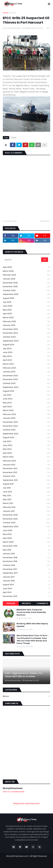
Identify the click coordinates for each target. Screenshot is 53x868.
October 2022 (26, 430)
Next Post (45, 221)
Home (6, 13)
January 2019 (26, 554)
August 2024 (26, 345)
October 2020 (26, 523)
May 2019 (26, 550)
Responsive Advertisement (27, 803)
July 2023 (26, 395)
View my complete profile (14, 792)
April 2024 (26, 360)
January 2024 (26, 372)
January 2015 (26, 581)
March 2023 (26, 411)
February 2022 (26, 461)
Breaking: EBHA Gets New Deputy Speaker (32, 625)
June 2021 (26, 492)
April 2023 (26, 407)
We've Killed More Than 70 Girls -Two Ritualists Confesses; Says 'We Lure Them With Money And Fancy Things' (33, 639)
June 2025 (26, 306)
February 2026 (26, 275)
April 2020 (26, 538)
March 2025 (26, 318)
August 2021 (26, 484)
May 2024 (26, 356)
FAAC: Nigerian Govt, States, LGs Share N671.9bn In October (24, 675)
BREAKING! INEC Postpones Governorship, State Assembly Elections (31, 612)
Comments (42, 603)
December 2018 (26, 558)
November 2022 (26, 426)
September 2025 (26, 294)
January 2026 (26, 279)
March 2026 (26, 271)
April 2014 (26, 592)
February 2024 (26, 368)
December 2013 (26, 596)
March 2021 (26, 503)
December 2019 (26, 546)
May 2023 (26, 403)
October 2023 (26, 383)
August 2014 (26, 585)
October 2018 (26, 565)
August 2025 (26, 298)
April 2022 (26, 453)
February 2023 (26, 414)
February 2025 (26, 322)
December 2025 (26, 283)
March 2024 (26, 364)
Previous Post (10, 221)
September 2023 (26, 387)
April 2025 (26, 314)
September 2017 (26, 573)
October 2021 (26, 476)
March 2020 (26, 542)
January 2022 (26, 465)
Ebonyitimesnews (13, 788)
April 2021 (26, 500)
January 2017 (26, 577)
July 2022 (26, 442)
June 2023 (26, 399)
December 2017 (26, 569)
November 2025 (26, 287)
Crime (13, 13)
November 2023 (26, 380)
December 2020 (26, 515)
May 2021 (26, 496)
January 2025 (26, 325)
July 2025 (26, 302)
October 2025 (26, 291)
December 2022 (26, 422)
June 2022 (26, 445)
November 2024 (26, 333)
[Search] (22, 260)
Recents (26, 603)
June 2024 (26, 352)
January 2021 (26, 511)
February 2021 (26, 507)
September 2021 (26, 480)
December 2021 (26, 469)
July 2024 (26, 349)
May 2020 (26, 534)
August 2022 (26, 438)
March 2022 (26, 457)
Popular (11, 603)
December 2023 (26, 376)
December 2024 (26, 329)
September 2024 (26, 341)
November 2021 (26, 473)
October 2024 (26, 337)
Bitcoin (26, 696)
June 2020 (26, 531)
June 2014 (26, 589)
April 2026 (26, 267)
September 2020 (26, 527)
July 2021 (26, 488)
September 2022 (26, 434)
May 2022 (26, 449)
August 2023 (26, 391)
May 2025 (26, 310)
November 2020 (26, 519)
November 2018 (26, 561)
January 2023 (26, 418)
